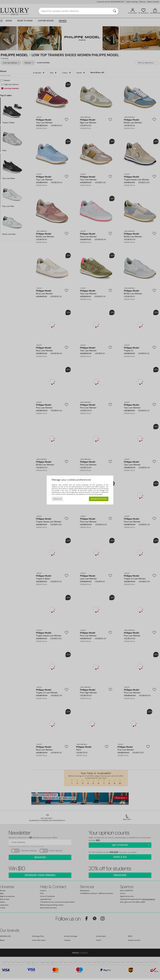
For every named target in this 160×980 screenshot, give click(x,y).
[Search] (115, 11)
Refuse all (57, 499)
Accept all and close (99, 499)
